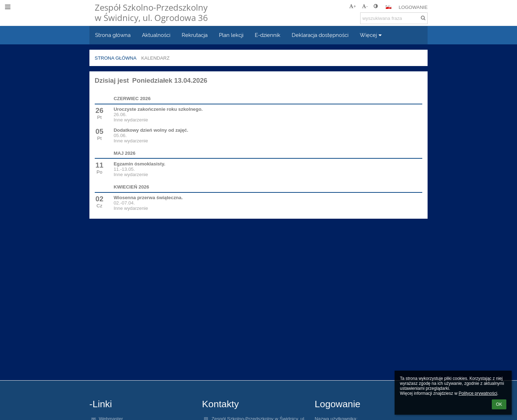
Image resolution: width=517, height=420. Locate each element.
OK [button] (499, 404)
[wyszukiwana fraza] (394, 18)
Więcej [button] (372, 35)
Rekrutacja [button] (195, 35)
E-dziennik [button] (268, 35)
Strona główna (116, 58)
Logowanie (413, 7)
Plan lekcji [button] (231, 35)
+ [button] (353, 6)
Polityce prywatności (478, 393)
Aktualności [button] (156, 35)
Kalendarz (155, 58)
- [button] (365, 6)
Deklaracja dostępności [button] (320, 35)
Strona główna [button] (113, 35)
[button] (389, 7)
